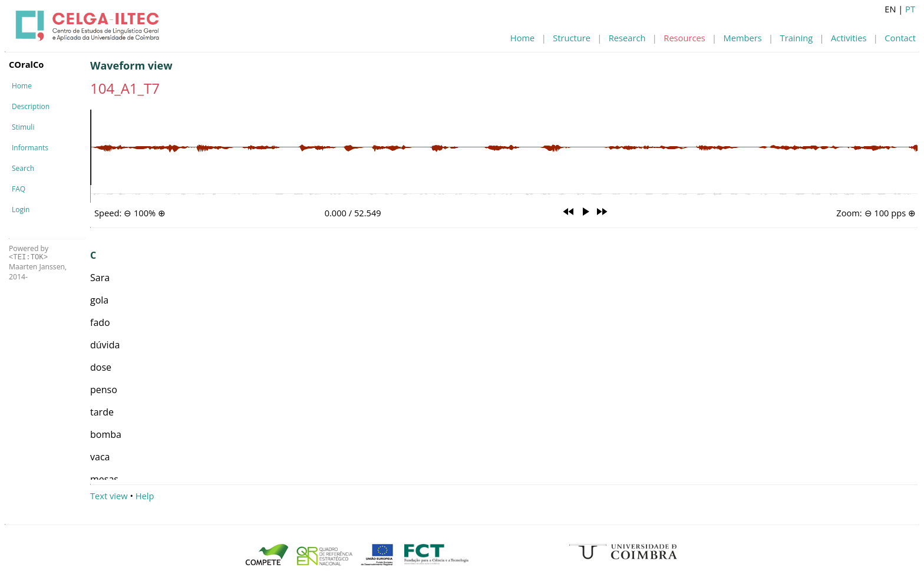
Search (23, 168)
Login (21, 210)
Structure (572, 38)
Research (627, 38)
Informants (30, 148)
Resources (684, 38)
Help (145, 496)
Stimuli (23, 127)
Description (31, 106)
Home (522, 38)
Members (743, 38)
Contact (900, 38)
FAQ (19, 189)
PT (910, 9)
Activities (849, 38)
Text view (109, 496)
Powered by (29, 253)
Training (797, 38)
